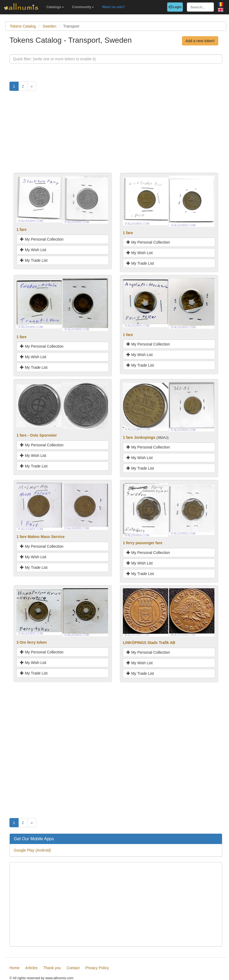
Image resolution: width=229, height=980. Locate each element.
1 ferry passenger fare (143, 543)
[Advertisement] (116, 135)
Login (175, 7)
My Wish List (33, 250)
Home (14, 968)
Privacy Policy (97, 968)
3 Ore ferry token (32, 642)
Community (83, 7)
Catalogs (55, 7)
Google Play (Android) (32, 850)
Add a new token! (200, 41)
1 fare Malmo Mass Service (41, 537)
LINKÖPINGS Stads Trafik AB (149, 643)
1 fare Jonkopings (139, 437)
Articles (31, 968)
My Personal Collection (42, 239)
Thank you (52, 968)
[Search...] (200, 7)
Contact (73, 968)
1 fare (21, 230)
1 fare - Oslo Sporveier (37, 435)
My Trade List (34, 260)
